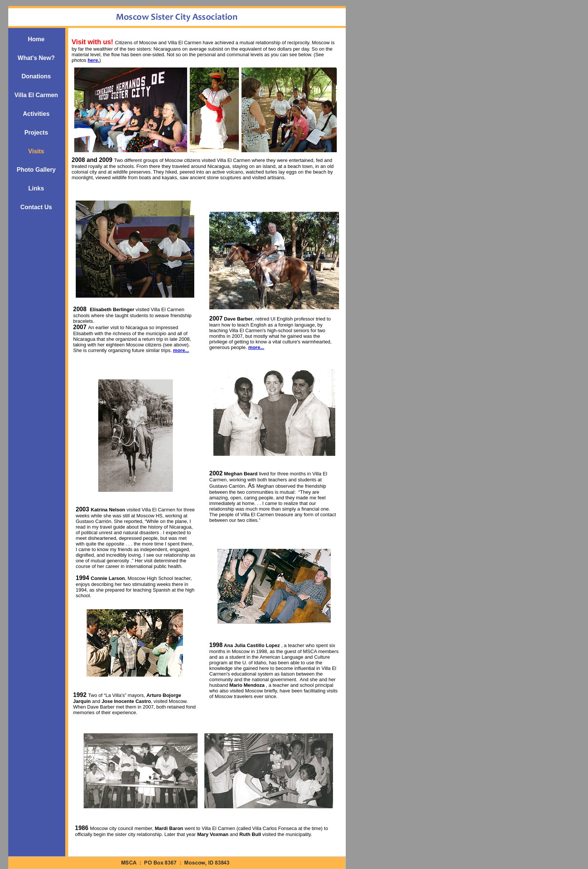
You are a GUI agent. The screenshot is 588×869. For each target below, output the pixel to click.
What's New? (36, 58)
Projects (36, 133)
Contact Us (36, 207)
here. (94, 60)
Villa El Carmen (36, 95)
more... (256, 347)
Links (36, 188)
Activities (36, 114)
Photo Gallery (36, 170)
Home (36, 39)
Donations (36, 76)
